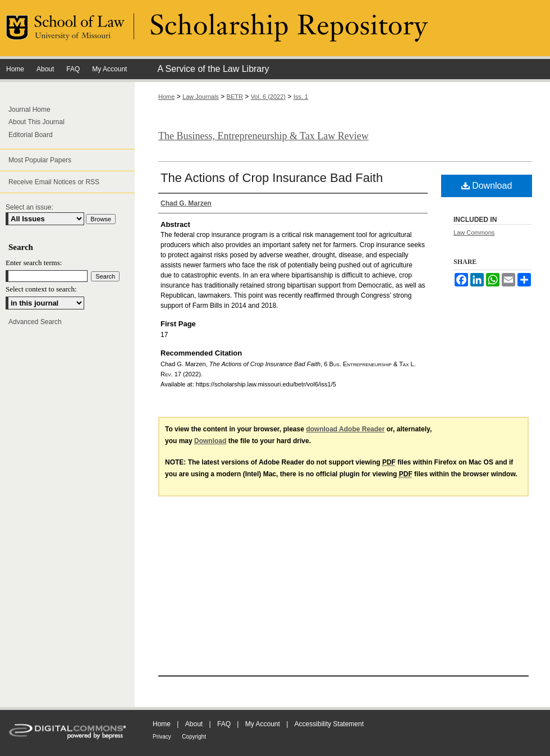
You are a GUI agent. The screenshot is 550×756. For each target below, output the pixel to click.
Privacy (162, 737)
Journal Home (29, 110)
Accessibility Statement (329, 724)
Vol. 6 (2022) (268, 97)
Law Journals (201, 97)
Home (166, 97)
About (194, 724)
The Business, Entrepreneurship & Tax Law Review (263, 136)
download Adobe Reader (345, 429)
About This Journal (36, 122)
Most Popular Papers (40, 160)
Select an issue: (29, 207)
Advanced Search (35, 322)
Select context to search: (41, 289)
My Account (263, 724)
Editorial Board (31, 135)
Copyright (194, 737)
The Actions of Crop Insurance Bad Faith (272, 178)
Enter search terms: (34, 263)
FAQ (224, 724)
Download (487, 186)
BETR (235, 97)
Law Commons (474, 233)
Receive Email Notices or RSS (54, 182)
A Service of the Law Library (213, 69)
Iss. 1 (301, 97)
